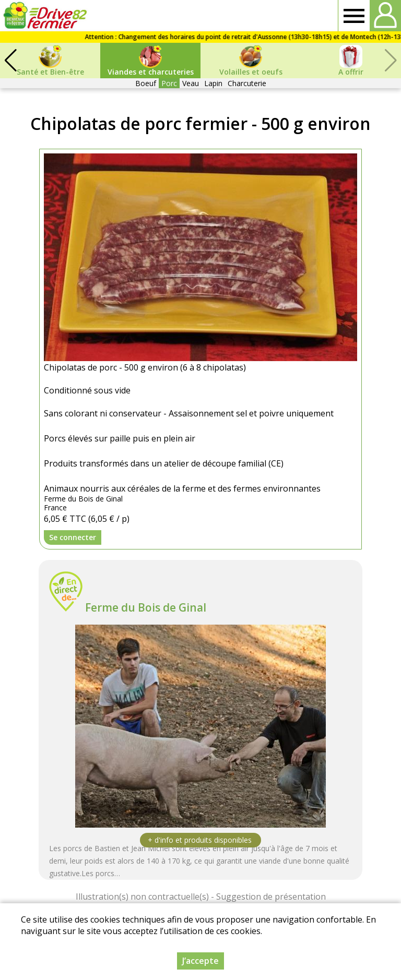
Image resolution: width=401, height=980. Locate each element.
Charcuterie (247, 83)
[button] (10, 61)
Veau (191, 83)
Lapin (213, 83)
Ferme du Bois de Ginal (146, 607)
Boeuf (146, 83)
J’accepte (200, 961)
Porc (169, 83)
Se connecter (73, 537)
